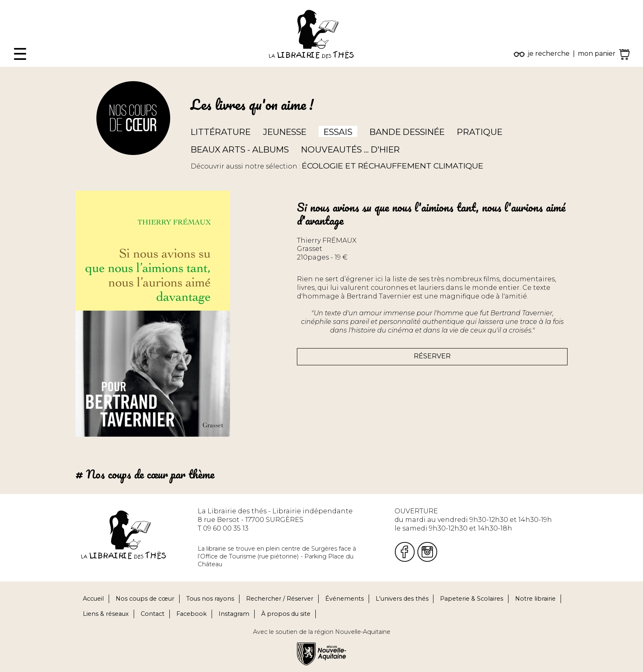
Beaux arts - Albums (240, 149)
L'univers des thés (402, 599)
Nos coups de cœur (145, 599)
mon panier (597, 54)
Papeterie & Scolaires (472, 599)
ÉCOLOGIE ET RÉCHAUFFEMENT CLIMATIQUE (393, 166)
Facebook (192, 614)
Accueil (93, 599)
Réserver (432, 356)
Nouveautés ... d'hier (350, 149)
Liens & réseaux (106, 614)
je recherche (549, 54)
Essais (338, 132)
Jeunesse (285, 132)
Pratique (480, 132)
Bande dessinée (407, 132)
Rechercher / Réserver (280, 599)
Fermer (13, 4)
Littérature (221, 132)
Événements (344, 599)
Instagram (234, 614)
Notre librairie (535, 599)
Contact (153, 614)
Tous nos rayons (210, 599)
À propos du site (286, 614)
